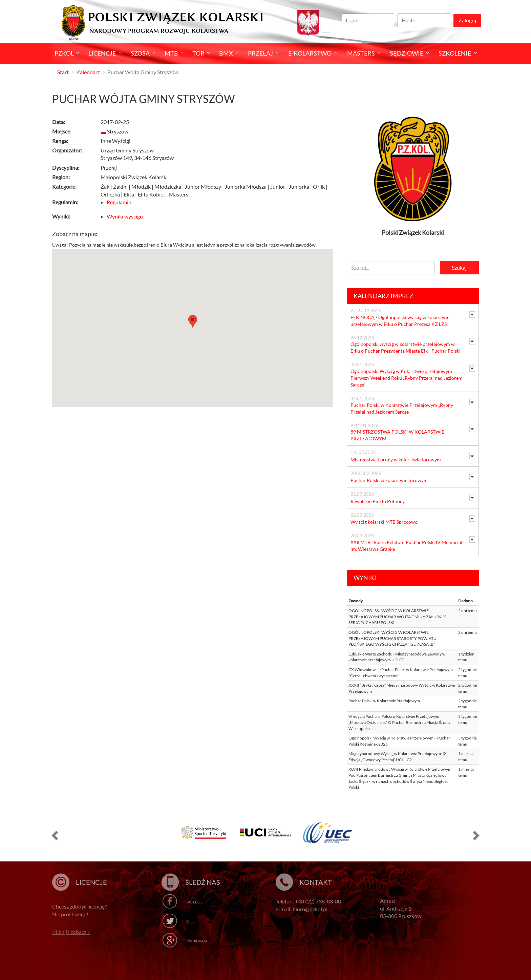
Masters (361, 53)
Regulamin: (65, 202)
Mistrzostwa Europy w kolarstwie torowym (396, 460)
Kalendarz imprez (383, 296)
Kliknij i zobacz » (71, 932)
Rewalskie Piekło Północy (378, 501)
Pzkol (64, 53)
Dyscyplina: (66, 168)
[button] (54, 835)
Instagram (197, 941)
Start (63, 72)
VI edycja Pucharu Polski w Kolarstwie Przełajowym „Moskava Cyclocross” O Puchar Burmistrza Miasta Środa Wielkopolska (399, 722)
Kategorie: (64, 186)
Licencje (102, 53)
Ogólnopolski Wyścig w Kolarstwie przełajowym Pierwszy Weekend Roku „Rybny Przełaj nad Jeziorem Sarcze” (407, 378)
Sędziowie (407, 53)
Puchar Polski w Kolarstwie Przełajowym (384, 701)
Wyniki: (61, 216)
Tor (198, 53)
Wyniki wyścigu (125, 216)
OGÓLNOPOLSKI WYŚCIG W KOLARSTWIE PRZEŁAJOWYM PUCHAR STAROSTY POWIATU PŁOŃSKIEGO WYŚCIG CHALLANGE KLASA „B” (392, 638)
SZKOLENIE (455, 53)
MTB (171, 53)
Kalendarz (88, 72)
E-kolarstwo (310, 53)
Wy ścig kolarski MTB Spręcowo (384, 522)
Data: (59, 122)
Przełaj (260, 53)
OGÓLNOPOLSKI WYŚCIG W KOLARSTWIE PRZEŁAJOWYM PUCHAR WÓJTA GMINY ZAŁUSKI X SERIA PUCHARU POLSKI (397, 617)
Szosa (140, 53)
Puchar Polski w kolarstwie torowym (389, 480)
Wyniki (365, 578)
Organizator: (67, 150)
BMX (226, 53)
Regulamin (119, 202)
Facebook (196, 902)
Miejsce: (62, 131)
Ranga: (60, 141)
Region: (61, 177)
